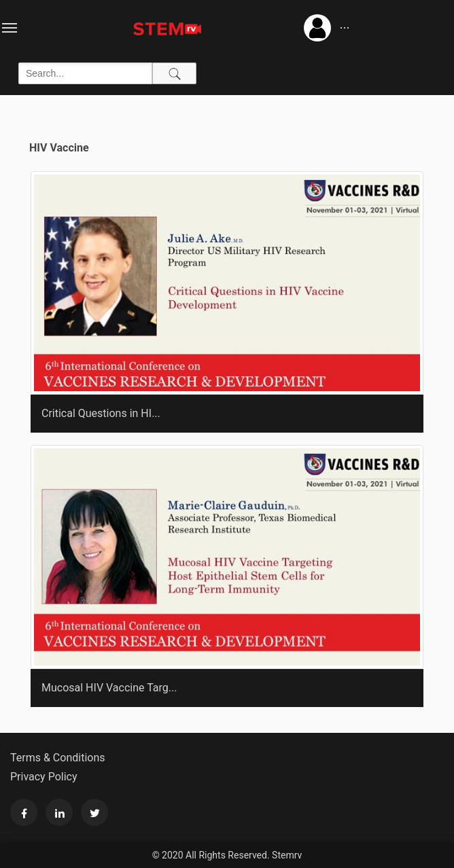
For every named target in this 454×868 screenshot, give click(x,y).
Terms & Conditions (58, 758)
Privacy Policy (44, 777)
